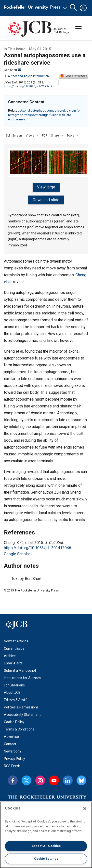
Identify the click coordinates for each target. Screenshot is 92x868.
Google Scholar (17, 554)
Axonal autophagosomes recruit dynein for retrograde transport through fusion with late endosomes (44, 115)
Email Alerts (13, 663)
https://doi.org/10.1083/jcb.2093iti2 (28, 86)
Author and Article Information (26, 76)
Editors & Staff (15, 700)
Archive (10, 656)
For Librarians (14, 685)
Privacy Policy (14, 759)
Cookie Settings (46, 859)
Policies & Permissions (21, 707)
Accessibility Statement (22, 715)
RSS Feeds (12, 766)
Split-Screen (14, 136)
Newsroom (12, 751)
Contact (10, 744)
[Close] (85, 809)
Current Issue (14, 648)
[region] (46, 835)
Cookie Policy (14, 722)
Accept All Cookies (46, 846)
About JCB (12, 693)
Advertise (11, 737)
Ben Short (13, 70)
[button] (32, 136)
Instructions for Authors (22, 678)
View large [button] (46, 187)
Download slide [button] (46, 200)
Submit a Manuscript (20, 671)
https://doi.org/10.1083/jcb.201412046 (38, 548)
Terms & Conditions (19, 729)
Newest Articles (16, 641)
